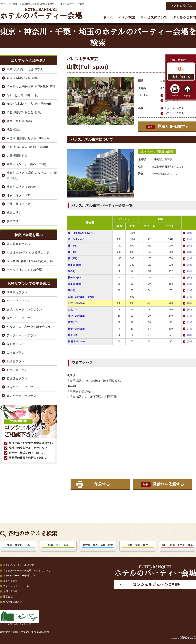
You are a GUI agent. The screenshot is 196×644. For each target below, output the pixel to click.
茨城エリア (14, 221)
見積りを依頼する (167, 127)
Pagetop (187, 96)
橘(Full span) (75, 278)
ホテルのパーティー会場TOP (18, 565)
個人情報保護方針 (13, 602)
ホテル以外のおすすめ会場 (24, 270)
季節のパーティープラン (23, 387)
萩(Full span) (75, 284)
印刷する (102, 484)
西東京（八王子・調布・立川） (27, 164)
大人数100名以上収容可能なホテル (30, 261)
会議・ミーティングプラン (24, 309)
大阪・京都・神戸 (138, 545)
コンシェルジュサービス (16, 586)
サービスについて (154, 18)
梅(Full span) (75, 265)
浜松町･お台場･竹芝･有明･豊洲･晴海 (31, 87)
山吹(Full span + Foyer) (81, 297)
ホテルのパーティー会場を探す (20, 576)
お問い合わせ (10, 591)
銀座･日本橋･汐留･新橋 (22, 78)
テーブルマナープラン (21, 335)
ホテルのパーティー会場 (41, 14)
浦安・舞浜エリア (18, 195)
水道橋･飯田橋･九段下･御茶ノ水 (28, 138)
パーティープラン (18, 301)
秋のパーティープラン (21, 318)
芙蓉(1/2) (73, 322)
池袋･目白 (13, 130)
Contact (175, 96)
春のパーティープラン (21, 396)
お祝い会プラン (17, 370)
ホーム (108, 18)
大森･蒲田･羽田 (17, 155)
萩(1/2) (72, 290)
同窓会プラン (15, 344)
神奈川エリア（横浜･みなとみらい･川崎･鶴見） (32, 175)
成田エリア (14, 212)
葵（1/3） (73, 258)
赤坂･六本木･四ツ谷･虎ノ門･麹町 (29, 104)
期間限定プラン (17, 292)
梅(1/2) (72, 271)
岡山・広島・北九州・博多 (178, 545)
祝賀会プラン (15, 361)
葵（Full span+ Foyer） (81, 233)
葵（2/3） (73, 246)
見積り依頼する (181, 77)
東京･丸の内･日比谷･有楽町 (157, 152)
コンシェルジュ (181, 6)
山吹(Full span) (76, 303)
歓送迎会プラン (17, 378)
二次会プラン (15, 353)
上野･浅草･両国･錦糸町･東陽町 (27, 147)
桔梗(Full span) (76, 341)
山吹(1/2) (73, 310)
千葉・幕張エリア (18, 204)
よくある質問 (10, 581)
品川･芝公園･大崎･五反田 (24, 95)
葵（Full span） (77, 239)
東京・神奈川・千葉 (19, 545)
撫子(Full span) (76, 329)
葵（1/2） (73, 252)
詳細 (190, 233)
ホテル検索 (127, 18)
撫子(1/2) (73, 335)
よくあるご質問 (184, 18)
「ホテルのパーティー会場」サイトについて (27, 571)
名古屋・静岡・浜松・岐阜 (98, 545)
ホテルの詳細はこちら (164, 174)
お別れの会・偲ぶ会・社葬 (20, 618)
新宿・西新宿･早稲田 (21, 121)
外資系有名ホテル (18, 244)
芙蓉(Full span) (76, 316)
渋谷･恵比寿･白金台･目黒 (24, 112)
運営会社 (8, 597)
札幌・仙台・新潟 (58, 545)
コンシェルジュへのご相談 (156, 585)
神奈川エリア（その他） (23, 187)
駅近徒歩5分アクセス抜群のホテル (29, 252)
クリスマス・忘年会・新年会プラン (30, 327)
